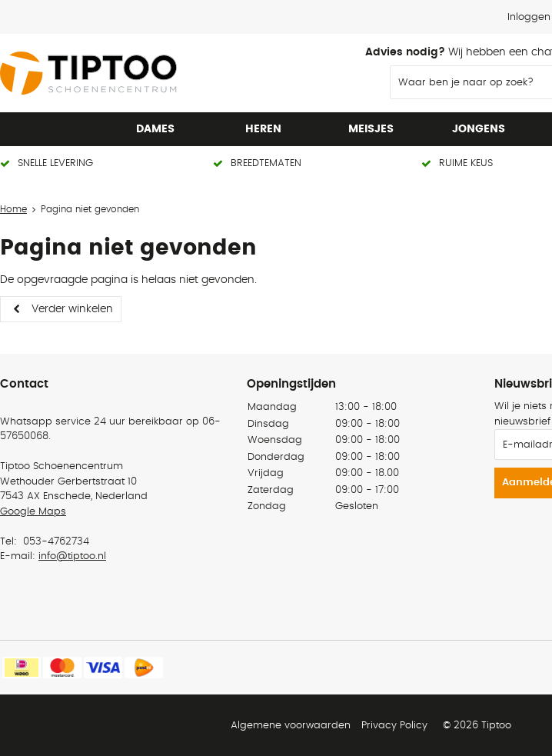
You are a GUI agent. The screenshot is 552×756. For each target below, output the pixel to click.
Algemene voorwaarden (291, 726)
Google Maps (33, 512)
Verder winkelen (72, 309)
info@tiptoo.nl (72, 556)
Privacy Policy (394, 726)
